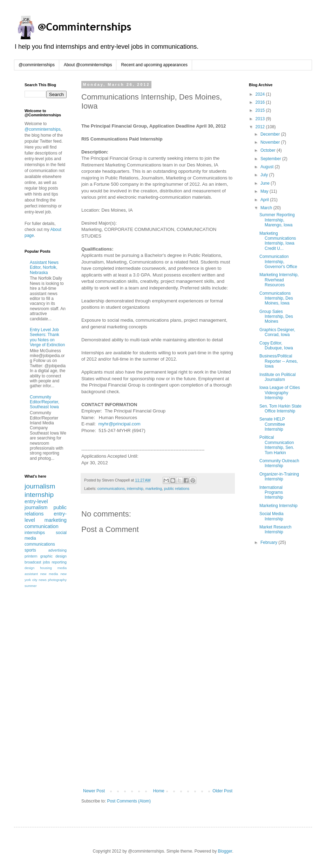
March (267, 208)
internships (35, 533)
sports (30, 550)
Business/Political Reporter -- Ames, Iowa (279, 361)
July (265, 175)
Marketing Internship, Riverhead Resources (279, 280)
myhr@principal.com (119, 424)
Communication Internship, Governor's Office (278, 262)
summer (31, 586)
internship (135, 488)
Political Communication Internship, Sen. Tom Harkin (277, 445)
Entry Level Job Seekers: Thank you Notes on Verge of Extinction (47, 337)
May (265, 191)
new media (49, 574)
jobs (47, 562)
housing (46, 568)
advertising (57, 550)
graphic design (53, 556)
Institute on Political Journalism (277, 377)
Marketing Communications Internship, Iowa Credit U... (278, 241)
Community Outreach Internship (279, 463)
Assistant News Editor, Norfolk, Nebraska (44, 268)
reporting (59, 562)
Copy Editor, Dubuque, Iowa (276, 346)
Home (159, 791)
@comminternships (37, 65)
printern (31, 556)
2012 (261, 127)
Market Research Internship (275, 529)
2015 (261, 110)
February (269, 542)
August (268, 167)
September (271, 159)
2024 (261, 94)
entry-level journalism (36, 505)
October (269, 150)
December (271, 134)
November (271, 142)
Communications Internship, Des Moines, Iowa (276, 298)
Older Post (222, 791)
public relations (177, 488)
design (29, 568)
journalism (40, 486)
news (42, 580)
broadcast (33, 562)
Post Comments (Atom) (129, 801)
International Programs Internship (271, 493)
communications (111, 488)
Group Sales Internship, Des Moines (276, 317)
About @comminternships (88, 65)
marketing (154, 488)
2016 (261, 102)
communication (42, 526)
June (266, 183)
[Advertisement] (158, 736)
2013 (261, 119)
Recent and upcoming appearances (154, 65)
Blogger (225, 851)
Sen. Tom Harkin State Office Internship (280, 409)
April (265, 200)
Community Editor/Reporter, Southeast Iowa (45, 402)
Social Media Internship (271, 516)
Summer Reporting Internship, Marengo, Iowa (277, 220)
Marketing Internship (279, 506)
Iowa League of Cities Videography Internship (280, 393)
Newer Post (94, 791)
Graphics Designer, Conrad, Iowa (277, 332)
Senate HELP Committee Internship (272, 424)
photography (57, 580)
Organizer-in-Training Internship (279, 477)
